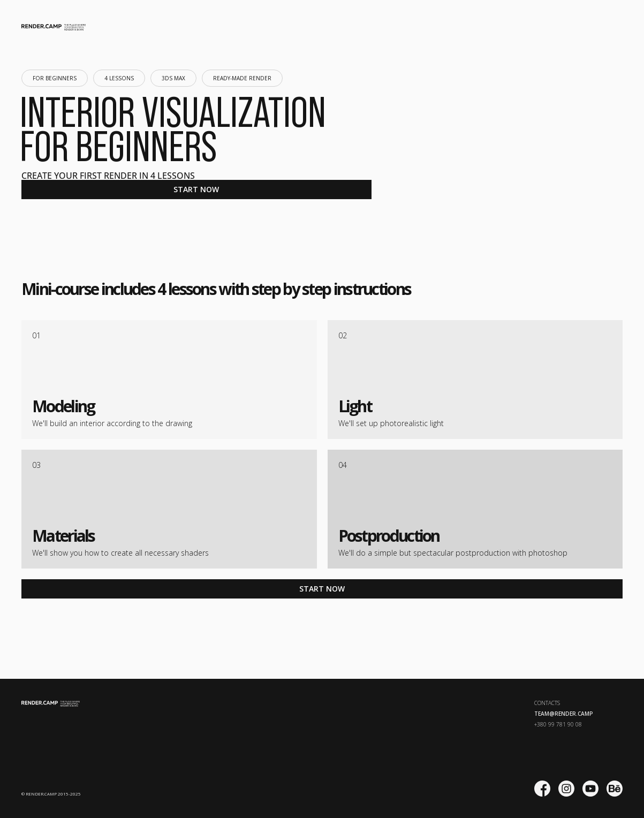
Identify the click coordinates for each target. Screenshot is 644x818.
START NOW (196, 189)
